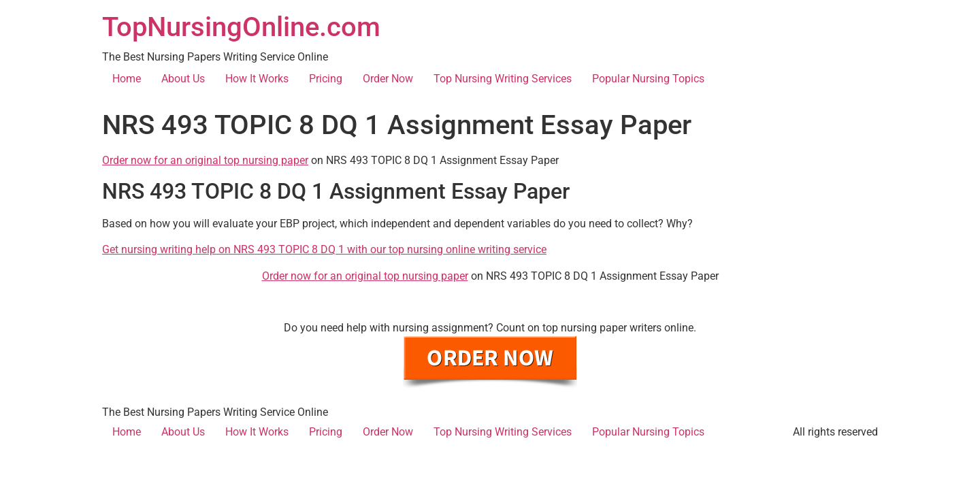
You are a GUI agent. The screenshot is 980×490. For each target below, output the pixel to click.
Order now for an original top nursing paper (205, 160)
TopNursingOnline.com (241, 27)
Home (127, 79)
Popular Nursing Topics (648, 79)
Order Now (388, 79)
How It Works (257, 79)
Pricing (326, 79)
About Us (183, 79)
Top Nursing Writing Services (503, 79)
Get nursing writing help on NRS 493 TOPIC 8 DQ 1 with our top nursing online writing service (324, 249)
